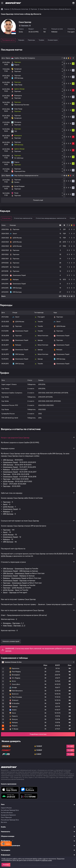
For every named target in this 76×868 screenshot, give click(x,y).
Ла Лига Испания (7, 813)
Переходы (37, 40)
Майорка (6, 469)
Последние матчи (8, 40)
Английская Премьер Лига (10, 810)
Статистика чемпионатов (25, 218)
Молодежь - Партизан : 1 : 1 (13, 623)
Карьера (23, 40)
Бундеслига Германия (8, 815)
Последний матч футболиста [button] (13, 549)
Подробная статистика (38, 734)
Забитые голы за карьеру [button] (12, 493)
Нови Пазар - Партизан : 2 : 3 (14, 626)
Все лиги (4, 822)
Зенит (5, 484)
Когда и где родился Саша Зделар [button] (15, 438)
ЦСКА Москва (8, 481)
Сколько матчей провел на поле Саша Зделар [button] (20, 521)
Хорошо (6, 865)
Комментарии (64, 40)
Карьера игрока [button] (8, 448)
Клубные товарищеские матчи (28, 176)
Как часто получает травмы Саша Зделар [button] (18, 599)
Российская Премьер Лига (10, 820)
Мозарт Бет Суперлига (27, 58)
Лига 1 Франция (6, 817)
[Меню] (2, 3)
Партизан (7, 474)
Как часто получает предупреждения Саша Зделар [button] (22, 610)
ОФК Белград (8, 460)
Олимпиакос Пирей (10, 462)
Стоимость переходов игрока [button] (13, 562)
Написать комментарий (11, 641)
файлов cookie (47, 860)
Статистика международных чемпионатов (53, 218)
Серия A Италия (6, 808)
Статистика (7, 218)
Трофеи (51, 40)
